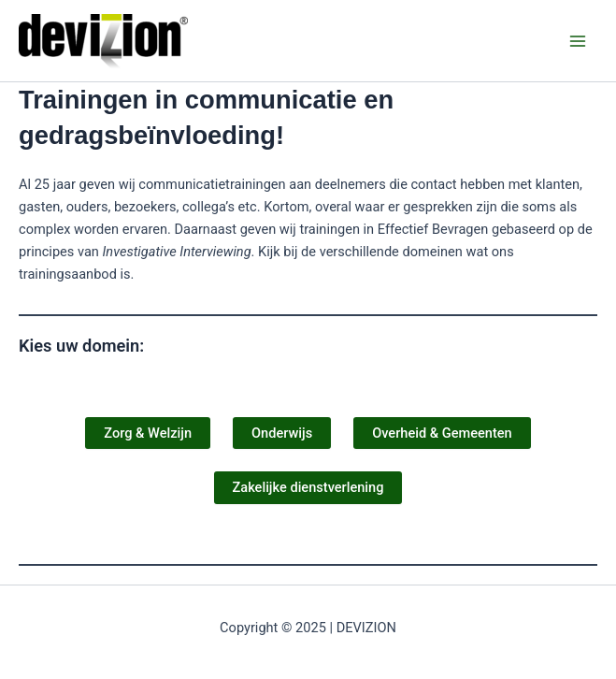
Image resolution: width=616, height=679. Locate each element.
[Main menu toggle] (578, 41)
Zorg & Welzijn (148, 433)
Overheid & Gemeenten (442, 433)
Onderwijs (282, 433)
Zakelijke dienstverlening (308, 487)
